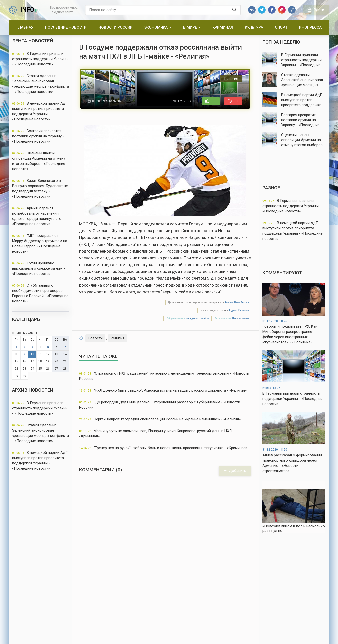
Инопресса (310, 27)
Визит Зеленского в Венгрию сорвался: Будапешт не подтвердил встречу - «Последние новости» (40, 188)
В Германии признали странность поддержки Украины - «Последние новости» (40, 59)
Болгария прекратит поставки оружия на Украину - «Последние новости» (38, 136)
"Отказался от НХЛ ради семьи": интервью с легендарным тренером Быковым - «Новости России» (164, 376)
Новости (95, 338)
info (30, 10)
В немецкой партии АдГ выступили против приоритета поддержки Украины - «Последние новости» (40, 111)
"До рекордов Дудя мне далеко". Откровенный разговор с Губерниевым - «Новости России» (160, 405)
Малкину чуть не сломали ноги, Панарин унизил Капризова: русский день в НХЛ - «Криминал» (157, 434)
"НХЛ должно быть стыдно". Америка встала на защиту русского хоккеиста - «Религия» (163, 390)
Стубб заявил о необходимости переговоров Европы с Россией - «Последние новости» (40, 293)
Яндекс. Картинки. (239, 310)
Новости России (116, 27)
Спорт (281, 27)
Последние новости (66, 27)
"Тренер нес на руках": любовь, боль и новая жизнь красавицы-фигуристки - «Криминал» (163, 448)
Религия (118, 338)
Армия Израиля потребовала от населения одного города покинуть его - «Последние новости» (38, 216)
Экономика (156, 27)
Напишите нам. (241, 318)
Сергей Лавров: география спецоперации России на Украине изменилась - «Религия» (160, 419)
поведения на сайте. (197, 318)
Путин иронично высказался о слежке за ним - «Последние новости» (39, 268)
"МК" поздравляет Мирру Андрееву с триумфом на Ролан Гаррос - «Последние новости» (40, 243)
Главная (25, 27)
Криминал (223, 27)
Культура (254, 27)
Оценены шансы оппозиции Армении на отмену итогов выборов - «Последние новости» (39, 161)
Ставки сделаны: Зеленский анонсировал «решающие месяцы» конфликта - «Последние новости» (41, 84)
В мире (190, 27)
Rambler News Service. (237, 302)
